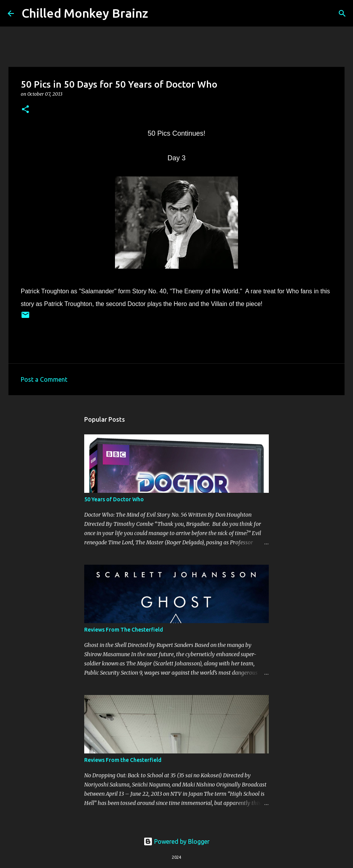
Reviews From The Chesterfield (124, 630)
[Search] (159, 13)
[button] (25, 110)
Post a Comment (44, 379)
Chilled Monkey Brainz (85, 13)
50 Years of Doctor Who (114, 499)
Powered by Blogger (176, 841)
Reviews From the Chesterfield (123, 760)
